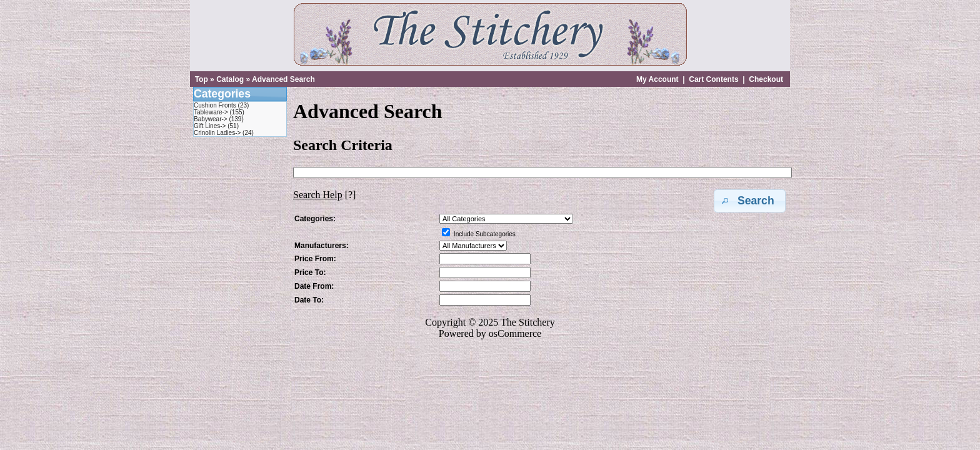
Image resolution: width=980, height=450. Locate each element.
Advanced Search (283, 79)
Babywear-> (211, 119)
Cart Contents (713, 79)
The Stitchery (528, 322)
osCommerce (515, 333)
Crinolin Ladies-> (217, 133)
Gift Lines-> (210, 126)
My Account (657, 79)
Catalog (230, 79)
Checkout (766, 79)
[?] (324, 195)
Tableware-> (211, 112)
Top (202, 79)
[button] (750, 201)
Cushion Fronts (215, 105)
